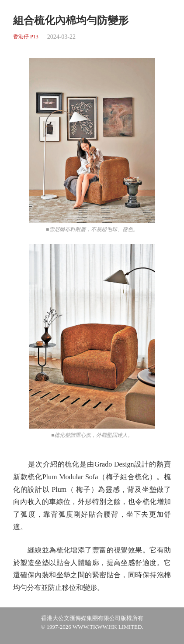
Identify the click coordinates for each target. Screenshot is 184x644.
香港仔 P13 (26, 37)
